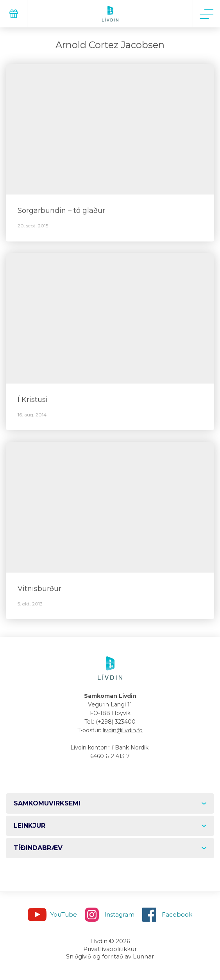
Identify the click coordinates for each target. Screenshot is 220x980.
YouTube (64, 914)
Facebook (177, 914)
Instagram (119, 914)
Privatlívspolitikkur (110, 949)
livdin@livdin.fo (123, 730)
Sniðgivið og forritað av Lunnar (110, 956)
